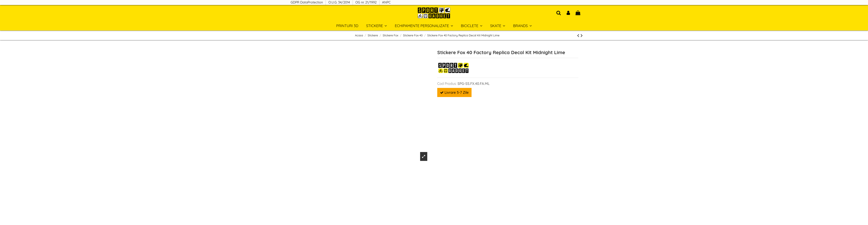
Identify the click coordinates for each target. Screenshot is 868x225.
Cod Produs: (447, 84)
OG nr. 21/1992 (367, 2)
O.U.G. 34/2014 (340, 2)
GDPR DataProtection (307, 2)
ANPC (386, 2)
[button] (522, 26)
